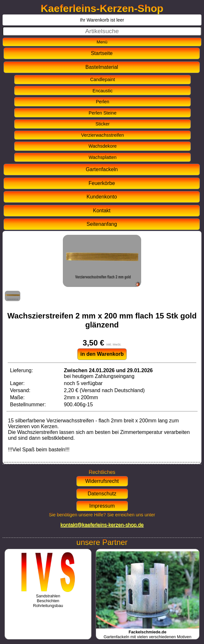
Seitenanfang (102, 224)
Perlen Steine (102, 113)
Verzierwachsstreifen (103, 135)
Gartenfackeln (102, 169)
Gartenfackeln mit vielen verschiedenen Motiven (148, 632)
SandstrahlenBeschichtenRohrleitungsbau (48, 598)
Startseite (102, 53)
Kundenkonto (102, 197)
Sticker (102, 124)
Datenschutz (102, 494)
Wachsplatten (103, 157)
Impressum (102, 506)
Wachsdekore (103, 146)
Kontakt (102, 211)
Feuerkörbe (102, 183)
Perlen (102, 102)
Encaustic (102, 91)
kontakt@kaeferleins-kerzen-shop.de (102, 525)
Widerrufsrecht (102, 481)
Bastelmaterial (102, 67)
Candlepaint (103, 79)
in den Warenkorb (102, 354)
